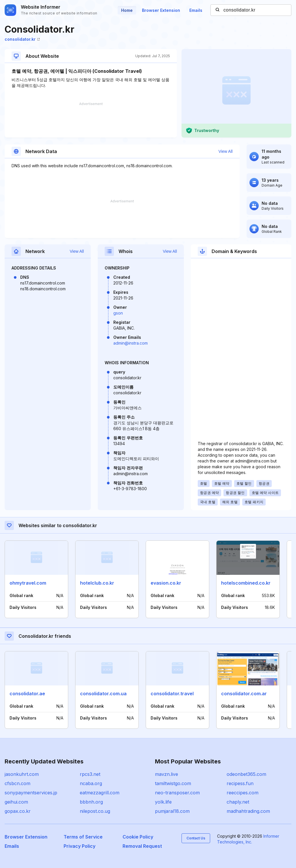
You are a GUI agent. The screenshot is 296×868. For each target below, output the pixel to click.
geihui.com (16, 802)
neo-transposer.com (177, 793)
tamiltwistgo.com (173, 783)
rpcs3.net (90, 774)
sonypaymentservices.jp (31, 793)
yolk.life (163, 802)
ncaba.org (91, 783)
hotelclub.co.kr (97, 583)
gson (118, 313)
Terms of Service (83, 837)
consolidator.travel (172, 694)
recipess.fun (240, 783)
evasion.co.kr (166, 583)
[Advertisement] (91, 120)
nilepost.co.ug (95, 811)
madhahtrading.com (248, 811)
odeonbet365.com (246, 774)
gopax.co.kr (18, 811)
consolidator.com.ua (103, 694)
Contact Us (196, 838)
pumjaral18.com (172, 811)
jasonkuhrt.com (22, 774)
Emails (196, 10)
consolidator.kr (22, 39)
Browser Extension (161, 10)
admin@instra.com (131, 343)
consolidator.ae (27, 694)
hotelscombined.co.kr (246, 583)
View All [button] (226, 151)
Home (127, 10)
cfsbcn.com (17, 783)
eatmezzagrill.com (100, 793)
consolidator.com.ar (244, 694)
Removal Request (142, 846)
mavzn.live (166, 774)
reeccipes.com (243, 793)
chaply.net (238, 802)
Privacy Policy (79, 846)
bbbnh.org (91, 802)
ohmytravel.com (28, 583)
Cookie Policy (138, 837)
